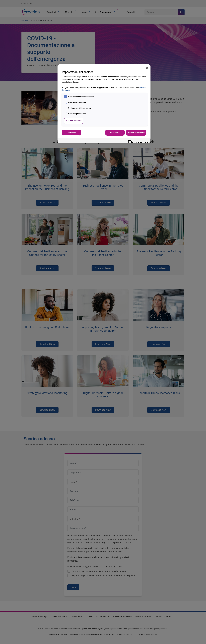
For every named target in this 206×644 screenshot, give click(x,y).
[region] (104, 104)
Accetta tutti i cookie (136, 132)
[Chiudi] (147, 68)
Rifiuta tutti (115, 132)
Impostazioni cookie (74, 121)
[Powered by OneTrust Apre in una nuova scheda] (138, 141)
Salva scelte (71, 132)
